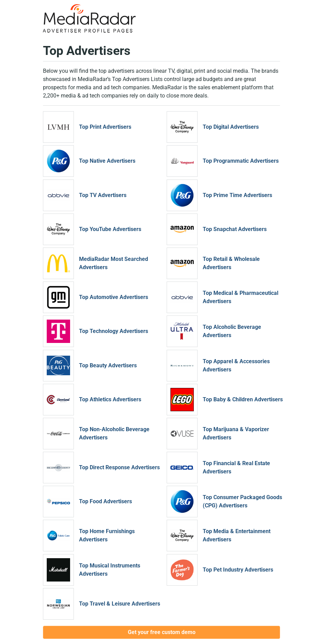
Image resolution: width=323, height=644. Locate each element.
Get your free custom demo (162, 632)
